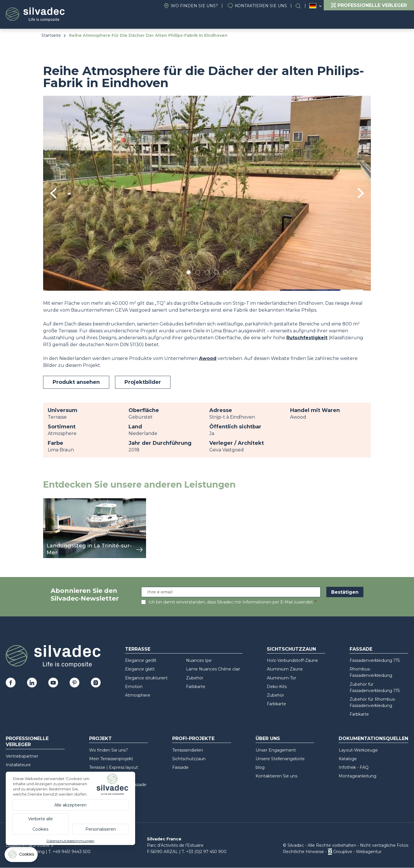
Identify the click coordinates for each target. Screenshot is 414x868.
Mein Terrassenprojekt (111, 759)
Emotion (134, 687)
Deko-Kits (277, 687)
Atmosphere (138, 695)
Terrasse (138, 649)
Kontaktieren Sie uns (261, 6)
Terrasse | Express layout (114, 767)
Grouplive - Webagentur (357, 852)
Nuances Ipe (199, 660)
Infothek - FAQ (354, 767)
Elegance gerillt (141, 660)
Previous (53, 193)
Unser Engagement (276, 750)
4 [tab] (216, 273)
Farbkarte (196, 687)
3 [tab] (207, 273)
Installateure (18, 765)
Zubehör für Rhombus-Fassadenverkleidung (373, 702)
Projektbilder (143, 382)
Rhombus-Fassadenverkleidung (371, 672)
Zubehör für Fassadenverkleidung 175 (375, 687)
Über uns (218, 20)
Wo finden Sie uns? (194, 6)
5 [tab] (226, 273)
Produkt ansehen (76, 382)
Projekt (183, 20)
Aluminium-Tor (281, 678)
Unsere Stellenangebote (280, 759)
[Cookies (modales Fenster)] (22, 856)
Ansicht (52, 501)
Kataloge (348, 759)
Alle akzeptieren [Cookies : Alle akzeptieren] (70, 805)
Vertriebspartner (22, 756)
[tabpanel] (207, 193)
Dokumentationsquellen (330, 20)
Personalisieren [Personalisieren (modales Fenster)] (101, 829)
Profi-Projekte (263, 20)
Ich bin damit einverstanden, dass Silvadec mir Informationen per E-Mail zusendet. (231, 602)
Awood (208, 358)
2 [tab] (198, 273)
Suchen (301, 6)
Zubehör (195, 678)
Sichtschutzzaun (291, 649)
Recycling (390, 20)
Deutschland (313, 6)
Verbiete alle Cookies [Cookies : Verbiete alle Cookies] (41, 824)
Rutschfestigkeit (307, 338)
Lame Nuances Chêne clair (213, 669)
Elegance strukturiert (146, 678)
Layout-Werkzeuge (358, 750)
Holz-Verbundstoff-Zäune (292, 660)
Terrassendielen (188, 750)
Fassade (361, 649)
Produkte (142, 20)
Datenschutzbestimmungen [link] (70, 841)
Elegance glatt (140, 669)
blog (260, 767)
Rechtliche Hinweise (303, 852)
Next (361, 193)
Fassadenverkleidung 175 (375, 660)
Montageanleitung (358, 776)
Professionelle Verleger (27, 741)
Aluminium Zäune (285, 669)
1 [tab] (189, 273)
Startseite (51, 35)
